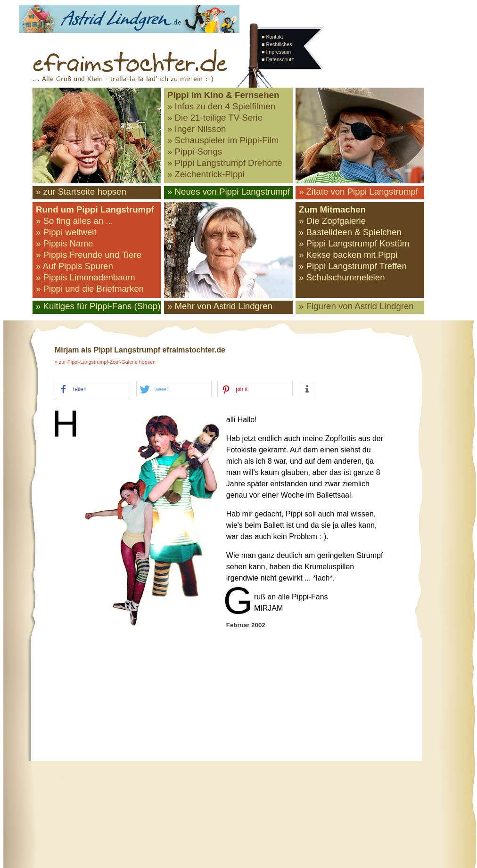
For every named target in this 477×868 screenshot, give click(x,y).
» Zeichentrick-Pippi (206, 174)
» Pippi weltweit (66, 232)
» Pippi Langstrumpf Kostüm (354, 243)
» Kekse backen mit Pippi (348, 255)
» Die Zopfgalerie (332, 221)
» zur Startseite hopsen (81, 192)
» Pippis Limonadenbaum (86, 277)
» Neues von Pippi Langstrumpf (229, 192)
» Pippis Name (64, 243)
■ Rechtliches (277, 44)
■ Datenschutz (278, 59)
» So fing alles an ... (74, 221)
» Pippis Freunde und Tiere (89, 255)
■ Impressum (276, 52)
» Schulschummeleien (342, 277)
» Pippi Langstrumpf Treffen (353, 266)
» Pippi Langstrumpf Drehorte (225, 163)
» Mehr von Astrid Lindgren (220, 306)
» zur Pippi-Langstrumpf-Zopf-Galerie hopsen (105, 362)
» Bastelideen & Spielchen (350, 232)
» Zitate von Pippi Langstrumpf (358, 192)
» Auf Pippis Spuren (74, 266)
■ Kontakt (272, 37)
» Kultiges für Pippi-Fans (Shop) (98, 306)
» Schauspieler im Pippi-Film (223, 140)
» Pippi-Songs (195, 151)
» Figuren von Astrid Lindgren (356, 306)
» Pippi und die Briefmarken (90, 289)
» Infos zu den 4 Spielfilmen (221, 106)
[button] (92, 389)
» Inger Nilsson (197, 129)
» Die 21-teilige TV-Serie (215, 118)
